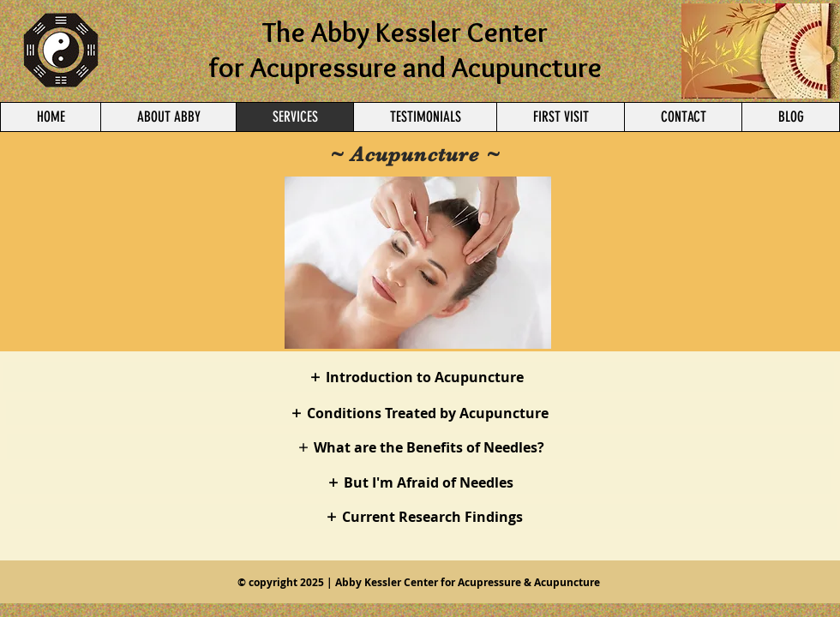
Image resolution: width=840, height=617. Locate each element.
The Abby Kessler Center (405, 32)
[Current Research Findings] (424, 516)
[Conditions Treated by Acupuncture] (420, 413)
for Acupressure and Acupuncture (405, 67)
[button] (418, 263)
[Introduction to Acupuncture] (418, 377)
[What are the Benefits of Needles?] (420, 447)
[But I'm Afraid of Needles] (420, 482)
